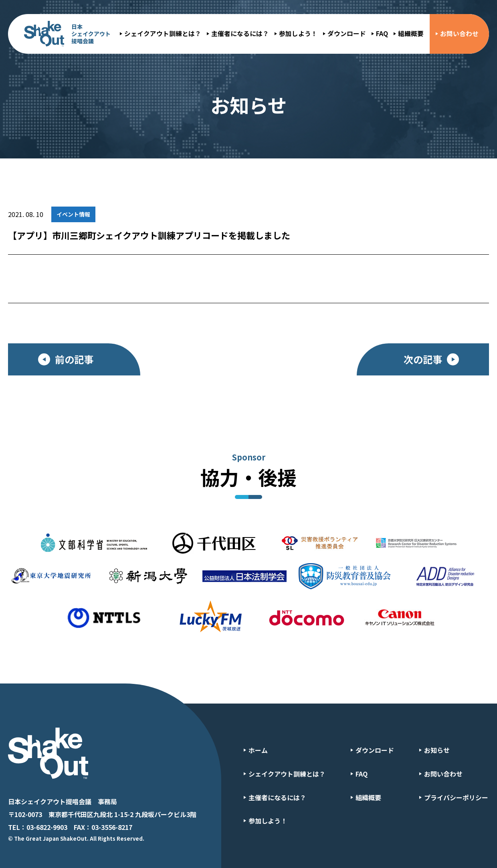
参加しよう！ (298, 33)
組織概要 (411, 33)
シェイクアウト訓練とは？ (163, 33)
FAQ (382, 33)
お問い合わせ (459, 33)
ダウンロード (347, 33)
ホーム (258, 750)
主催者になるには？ (240, 33)
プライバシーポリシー (456, 797)
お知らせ (437, 750)
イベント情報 (73, 214)
